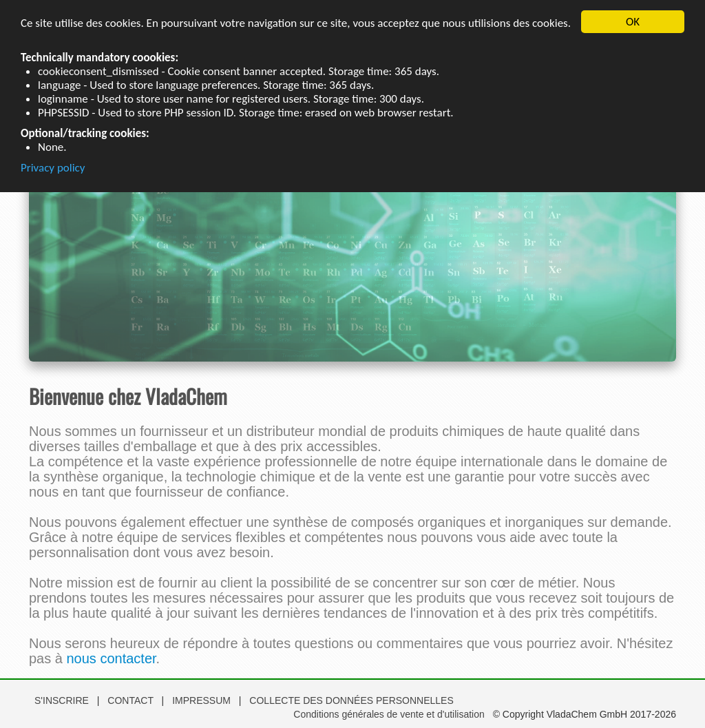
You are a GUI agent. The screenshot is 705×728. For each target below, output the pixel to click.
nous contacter (111, 658)
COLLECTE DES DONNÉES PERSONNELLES (351, 700)
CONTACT (131, 700)
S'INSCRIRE (62, 700)
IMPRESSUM (203, 700)
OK (633, 22)
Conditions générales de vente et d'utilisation (389, 714)
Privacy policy (53, 167)
